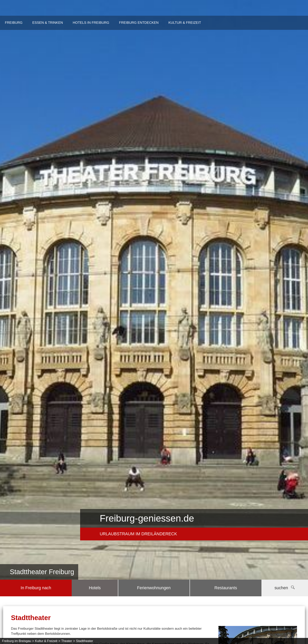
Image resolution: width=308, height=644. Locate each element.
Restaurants (226, 588)
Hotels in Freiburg (91, 23)
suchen (285, 588)
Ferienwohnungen (154, 588)
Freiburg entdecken (139, 23)
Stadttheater (85, 641)
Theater (67, 641)
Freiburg (14, 23)
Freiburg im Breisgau (17, 641)
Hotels (95, 588)
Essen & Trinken (48, 23)
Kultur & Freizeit (185, 23)
